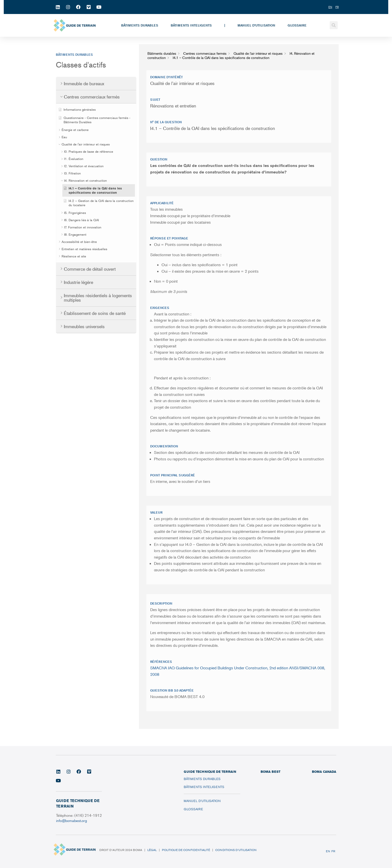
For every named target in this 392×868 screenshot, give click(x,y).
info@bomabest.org (72, 820)
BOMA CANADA (324, 772)
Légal (152, 850)
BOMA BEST (270, 772)
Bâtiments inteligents (191, 25)
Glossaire (297, 25)
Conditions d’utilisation (236, 850)
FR (333, 851)
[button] (334, 25)
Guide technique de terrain (210, 772)
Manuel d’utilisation (256, 25)
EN (328, 851)
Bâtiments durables (140, 25)
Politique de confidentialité (186, 850)
